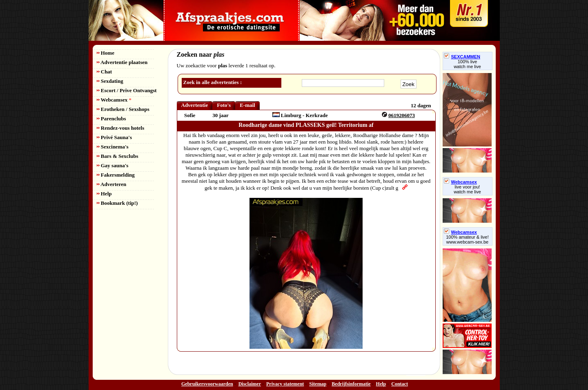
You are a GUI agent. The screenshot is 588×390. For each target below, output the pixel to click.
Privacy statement (285, 384)
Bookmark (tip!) (117, 203)
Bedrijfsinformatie (351, 384)
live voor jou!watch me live (467, 189)
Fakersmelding (116, 175)
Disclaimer (250, 384)
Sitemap (318, 384)
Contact (400, 384)
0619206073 (402, 115)
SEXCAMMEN (462, 57)
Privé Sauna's (114, 137)
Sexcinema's (113, 147)
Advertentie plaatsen (122, 62)
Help (104, 194)
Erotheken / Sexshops (123, 109)
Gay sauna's (113, 165)
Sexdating (110, 81)
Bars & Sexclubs (118, 156)
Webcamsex (114, 100)
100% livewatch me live (467, 64)
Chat (105, 72)
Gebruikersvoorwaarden (207, 384)
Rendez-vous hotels (121, 128)
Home (106, 53)
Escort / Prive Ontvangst (127, 90)
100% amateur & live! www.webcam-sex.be (467, 239)
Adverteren (112, 184)
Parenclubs (111, 119)
